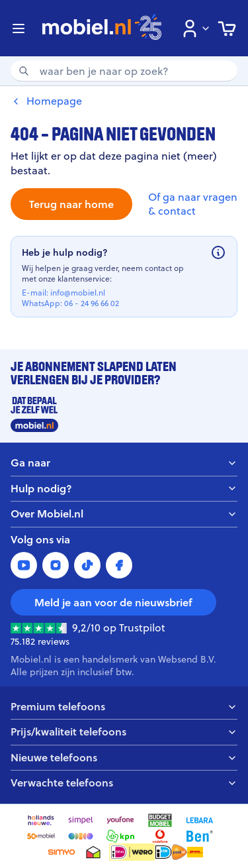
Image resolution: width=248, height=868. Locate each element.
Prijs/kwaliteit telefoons (124, 732)
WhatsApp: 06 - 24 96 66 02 (70, 303)
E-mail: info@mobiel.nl (63, 293)
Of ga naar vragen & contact (193, 204)
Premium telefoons (124, 707)
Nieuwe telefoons (124, 758)
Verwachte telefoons (124, 783)
